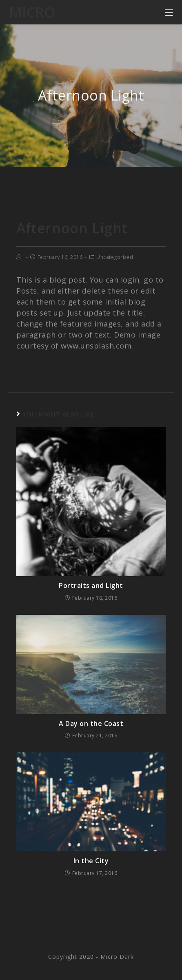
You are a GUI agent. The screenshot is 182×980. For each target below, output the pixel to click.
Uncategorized (115, 257)
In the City (91, 861)
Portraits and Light (91, 585)
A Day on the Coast (91, 723)
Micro (32, 12)
